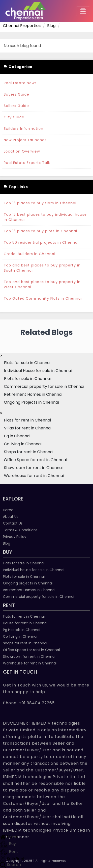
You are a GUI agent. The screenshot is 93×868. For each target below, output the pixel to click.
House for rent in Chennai (25, 623)
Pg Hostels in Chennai (22, 630)
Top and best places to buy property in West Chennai (42, 284)
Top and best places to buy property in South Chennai (42, 268)
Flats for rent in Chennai (24, 616)
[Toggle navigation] (83, 11)
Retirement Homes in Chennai (29, 590)
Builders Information (24, 129)
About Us (11, 517)
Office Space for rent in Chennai (31, 650)
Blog (7, 543)
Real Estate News (20, 83)
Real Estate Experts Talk (27, 163)
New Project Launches (25, 140)
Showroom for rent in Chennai (29, 657)
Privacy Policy (15, 537)
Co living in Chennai (20, 636)
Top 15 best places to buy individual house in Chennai (45, 217)
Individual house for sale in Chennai (34, 570)
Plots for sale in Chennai (24, 577)
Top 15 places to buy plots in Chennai (40, 231)
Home (8, 510)
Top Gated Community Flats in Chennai (43, 298)
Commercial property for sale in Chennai (39, 597)
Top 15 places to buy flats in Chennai (40, 203)
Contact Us (13, 523)
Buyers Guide (16, 94)
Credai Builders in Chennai (30, 254)
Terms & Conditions (20, 530)
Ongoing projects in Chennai (28, 583)
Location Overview (22, 151)
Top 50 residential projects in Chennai (41, 242)
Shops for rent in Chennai (25, 643)
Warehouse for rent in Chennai (30, 663)
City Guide (14, 117)
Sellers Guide (16, 106)
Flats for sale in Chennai (24, 563)
